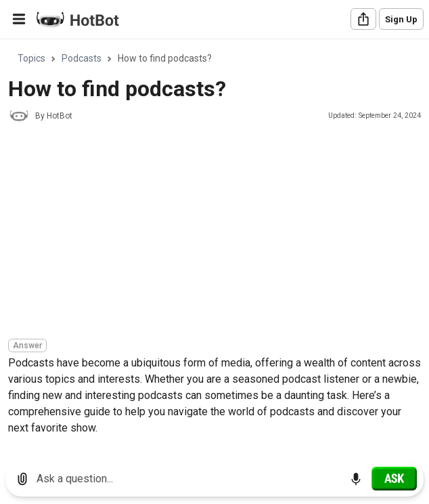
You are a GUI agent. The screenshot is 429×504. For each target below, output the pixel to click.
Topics (31, 58)
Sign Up (401, 19)
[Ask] (394, 478)
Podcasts (82, 58)
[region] (214, 246)
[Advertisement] (219, 232)
